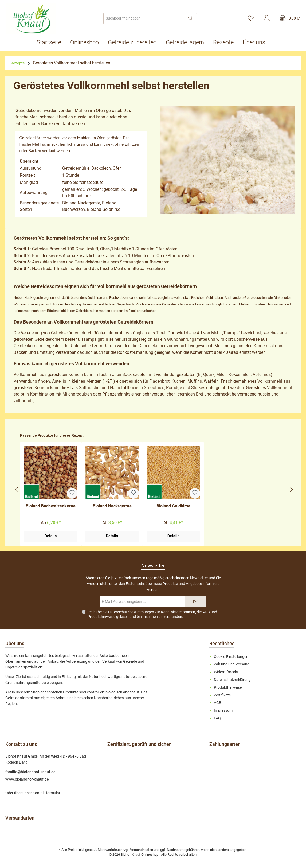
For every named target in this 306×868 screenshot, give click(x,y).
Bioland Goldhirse (173, 506)
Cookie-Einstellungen (231, 657)
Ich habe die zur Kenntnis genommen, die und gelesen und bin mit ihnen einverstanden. (152, 614)
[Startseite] (51, 42)
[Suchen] (191, 18)
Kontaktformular (46, 793)
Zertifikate (222, 695)
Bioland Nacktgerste (112, 506)
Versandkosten (142, 850)
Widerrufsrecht (226, 672)
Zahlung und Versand (232, 664)
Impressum (223, 710)
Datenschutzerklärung (232, 680)
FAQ (217, 718)
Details (51, 536)
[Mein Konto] (267, 18)
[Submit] (196, 602)
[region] (154, 489)
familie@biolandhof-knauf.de (30, 772)
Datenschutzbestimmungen (131, 612)
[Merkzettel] (251, 18)
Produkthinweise (101, 617)
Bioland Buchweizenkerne (51, 506)
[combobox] (144, 18)
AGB (206, 612)
